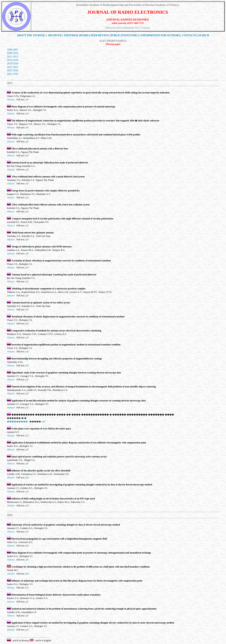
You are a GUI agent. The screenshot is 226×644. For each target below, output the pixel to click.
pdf (27, 100)
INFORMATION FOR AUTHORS (160, 35)
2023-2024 (13, 70)
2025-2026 (13, 74)
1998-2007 (13, 50)
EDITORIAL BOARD (76, 35)
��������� (17, 422)
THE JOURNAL (31, 35)
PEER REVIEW (100, 35)
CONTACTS (189, 35)
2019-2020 (13, 64)
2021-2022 (13, 67)
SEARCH (204, 35)
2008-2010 (13, 53)
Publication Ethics (125, 35)
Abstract (11, 100)
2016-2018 (13, 60)
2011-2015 (12, 57)
